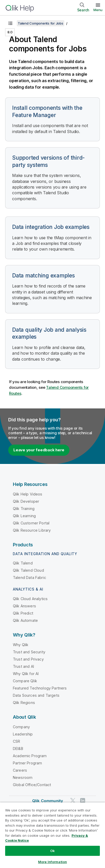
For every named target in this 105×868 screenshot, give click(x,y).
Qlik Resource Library (32, 530)
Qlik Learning (24, 516)
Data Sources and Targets (36, 695)
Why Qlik (21, 645)
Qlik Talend (23, 563)
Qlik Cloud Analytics (30, 599)
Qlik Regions (24, 703)
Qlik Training (24, 509)
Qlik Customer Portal (31, 523)
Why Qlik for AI (26, 674)
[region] (52, 835)
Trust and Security (29, 652)
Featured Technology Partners (40, 688)
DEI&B (18, 749)
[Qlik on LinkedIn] (83, 800)
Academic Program (30, 756)
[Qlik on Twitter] (73, 800)
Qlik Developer (26, 501)
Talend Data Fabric (29, 578)
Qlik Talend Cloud (28, 570)
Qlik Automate (25, 620)
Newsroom (23, 777)
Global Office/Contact (32, 785)
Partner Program (27, 763)
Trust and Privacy (28, 659)
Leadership (23, 734)
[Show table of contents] (10, 23)
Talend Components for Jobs (41, 23)
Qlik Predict (23, 613)
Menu (98, 10)
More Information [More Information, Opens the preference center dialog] (52, 862)
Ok (52, 851)
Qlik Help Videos (28, 494)
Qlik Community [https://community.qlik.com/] (48, 801)
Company (21, 727)
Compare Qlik (25, 681)
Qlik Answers (24, 606)
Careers (20, 770)
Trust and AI (23, 666)
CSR (16, 741)
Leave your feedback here (39, 450)
